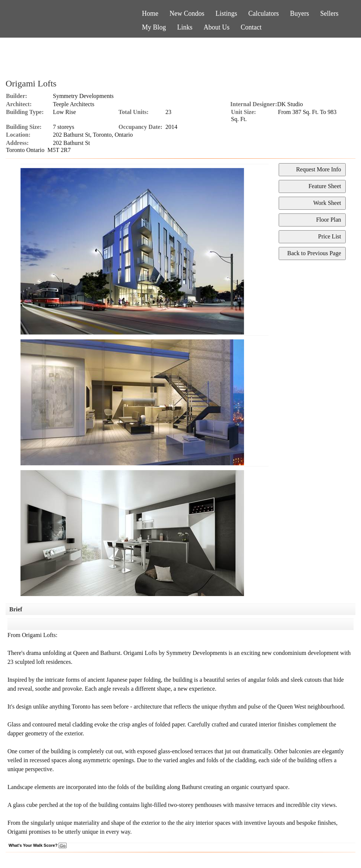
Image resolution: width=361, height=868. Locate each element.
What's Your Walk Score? (38, 845)
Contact (251, 27)
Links (185, 27)
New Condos (187, 13)
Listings (227, 13)
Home (150, 13)
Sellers (330, 13)
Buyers (300, 13)
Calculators (264, 13)
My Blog (154, 27)
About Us (217, 27)
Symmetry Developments (83, 96)
